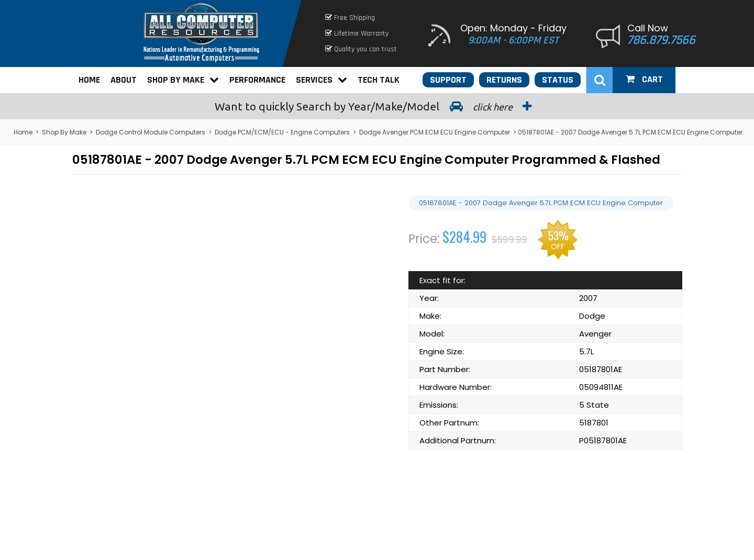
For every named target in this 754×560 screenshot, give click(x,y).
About (124, 80)
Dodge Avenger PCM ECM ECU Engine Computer (435, 132)
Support (448, 80)
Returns (504, 80)
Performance (257, 80)
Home (89, 80)
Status (558, 80)
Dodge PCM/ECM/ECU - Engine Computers (282, 132)
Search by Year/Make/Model (377, 106)
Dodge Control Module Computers (151, 132)
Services (321, 80)
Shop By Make (183, 80)
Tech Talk (379, 80)
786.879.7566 (661, 40)
